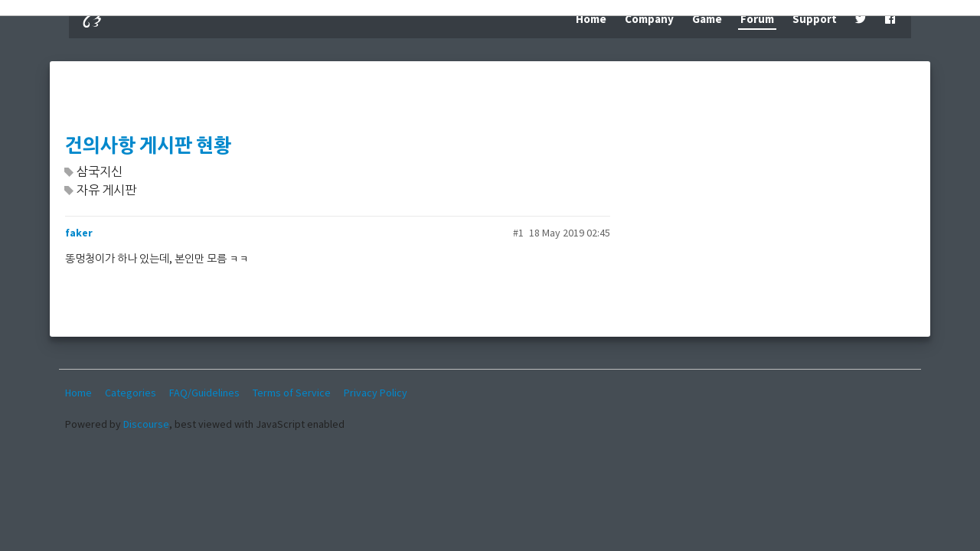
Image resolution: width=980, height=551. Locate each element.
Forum (757, 19)
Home (591, 19)
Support (815, 19)
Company (649, 19)
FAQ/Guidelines (204, 393)
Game (707, 19)
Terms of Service (292, 393)
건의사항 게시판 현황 (148, 146)
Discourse (146, 424)
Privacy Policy (376, 393)
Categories (131, 393)
